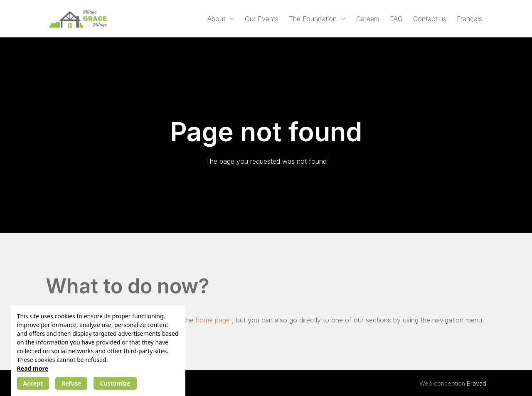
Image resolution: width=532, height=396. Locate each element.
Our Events (262, 19)
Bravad (477, 383)
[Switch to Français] (469, 19)
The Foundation (313, 19)
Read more (33, 368)
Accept (33, 383)
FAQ (396, 19)
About (216, 19)
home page (214, 320)
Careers (368, 19)
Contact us (430, 19)
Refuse (71, 383)
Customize (115, 383)
